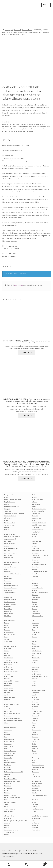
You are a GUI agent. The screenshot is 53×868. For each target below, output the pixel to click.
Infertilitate (8, 609)
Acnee (6, 520)
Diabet (6, 576)
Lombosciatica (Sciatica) (40, 555)
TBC (33, 774)
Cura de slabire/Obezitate (13, 574)
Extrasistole (36, 513)
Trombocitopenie (37, 809)
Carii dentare (36, 823)
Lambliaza (8, 786)
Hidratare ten (9, 518)
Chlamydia (8, 660)
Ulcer (6, 807)
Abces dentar (36, 818)
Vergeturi (35, 749)
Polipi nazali (36, 632)
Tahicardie (35, 527)
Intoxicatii (8, 583)
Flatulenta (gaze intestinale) (14, 772)
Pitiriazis (35, 735)
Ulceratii (7, 835)
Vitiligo (34, 753)
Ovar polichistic (9, 690)
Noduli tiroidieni (37, 790)
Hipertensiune (36, 518)
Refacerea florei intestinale (13, 721)
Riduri (6, 497)
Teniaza (7, 804)
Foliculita (35, 718)
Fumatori (7, 823)
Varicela (7, 639)
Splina (6, 800)
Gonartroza (36, 553)
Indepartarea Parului (11, 548)
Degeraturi (35, 704)
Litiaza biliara (9, 788)
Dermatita (35, 707)
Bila (6, 737)
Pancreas (7, 793)
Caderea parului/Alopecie (12, 537)
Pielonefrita (36, 658)
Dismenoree (8, 665)
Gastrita (7, 774)
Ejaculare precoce (10, 604)
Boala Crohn (8, 565)
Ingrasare (7, 581)
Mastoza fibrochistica (11, 681)
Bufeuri (7, 653)
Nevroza (34, 609)
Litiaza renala (36, 653)
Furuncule (35, 721)
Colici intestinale (10, 753)
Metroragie (8, 686)
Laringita (35, 627)
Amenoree (7, 648)
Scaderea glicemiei (10, 588)
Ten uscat (7, 511)
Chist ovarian (9, 658)
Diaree (6, 760)
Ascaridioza (8, 730)
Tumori (34, 811)
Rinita (34, 634)
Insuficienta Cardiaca (39, 523)
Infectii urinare (37, 651)
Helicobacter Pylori (10, 779)
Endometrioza (9, 667)
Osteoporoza (36, 562)
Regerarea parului (10, 539)
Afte (33, 821)
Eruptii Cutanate (10, 502)
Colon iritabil (9, 756)
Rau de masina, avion (11, 830)
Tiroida (34, 793)
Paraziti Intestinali (10, 795)
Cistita (34, 644)
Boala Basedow (37, 783)
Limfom (34, 807)
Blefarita (35, 669)
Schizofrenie (36, 614)
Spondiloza (35, 574)
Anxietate (35, 586)
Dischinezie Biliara (10, 763)
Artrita (34, 506)
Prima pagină (9, 30)
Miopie (34, 681)
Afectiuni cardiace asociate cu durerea (21, 124)
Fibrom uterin (9, 669)
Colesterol (17, 30)
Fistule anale (36, 714)
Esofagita (7, 769)
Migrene (34, 604)
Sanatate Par (9, 558)
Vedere (34, 686)
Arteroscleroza (37, 504)
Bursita (34, 546)
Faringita (35, 625)
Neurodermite (36, 730)
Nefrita (34, 655)
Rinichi (34, 662)
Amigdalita (35, 623)
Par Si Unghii (8, 555)
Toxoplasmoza (9, 832)
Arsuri (34, 695)
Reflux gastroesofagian (12, 797)
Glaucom (35, 679)
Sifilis (34, 742)
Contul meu (9, 865)
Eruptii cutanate (37, 711)
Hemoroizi (35, 516)
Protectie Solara (10, 523)
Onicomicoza (36, 693)
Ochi (33, 683)
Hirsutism (35, 788)
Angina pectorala (37, 499)
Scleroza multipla (38, 616)
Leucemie (35, 804)
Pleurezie (35, 769)
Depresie (35, 590)
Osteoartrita (36, 558)
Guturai (7, 627)
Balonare (7, 735)
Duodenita (8, 765)
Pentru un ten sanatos (12, 506)
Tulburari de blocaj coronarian (33, 129)
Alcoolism (7, 818)
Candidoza (35, 700)
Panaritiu (7, 828)
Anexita (7, 651)
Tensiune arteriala (38, 530)
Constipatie (8, 758)
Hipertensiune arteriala (10, 127)
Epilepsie (35, 595)
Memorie (35, 602)
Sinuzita (35, 637)
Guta (33, 648)
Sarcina (7, 695)
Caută (26, 865)
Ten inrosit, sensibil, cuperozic (14, 513)
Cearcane (7, 527)
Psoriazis (35, 737)
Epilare (7, 530)
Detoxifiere (8, 711)
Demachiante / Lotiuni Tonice (14, 499)
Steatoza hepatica (10, 802)
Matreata (7, 546)
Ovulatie (7, 693)
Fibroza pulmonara (38, 767)
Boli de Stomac (9, 739)
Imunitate (8, 716)
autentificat (19, 285)
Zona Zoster (8, 641)
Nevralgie (35, 607)
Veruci (34, 751)
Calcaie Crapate (9, 525)
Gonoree (7, 674)
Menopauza (8, 683)
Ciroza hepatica (9, 742)
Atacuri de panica (37, 588)
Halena (7, 825)
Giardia (7, 776)
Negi (33, 728)
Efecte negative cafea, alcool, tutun (16, 821)
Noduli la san (9, 688)
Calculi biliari (9, 811)
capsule (11, 131)
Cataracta (35, 672)
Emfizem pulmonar (38, 765)
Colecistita (8, 744)
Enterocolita (8, 767)
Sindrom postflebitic (9, 129)
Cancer (34, 802)
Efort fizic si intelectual (12, 714)
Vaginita (7, 700)
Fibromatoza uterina (11, 672)
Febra (6, 625)
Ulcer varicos (36, 534)
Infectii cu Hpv (9, 632)
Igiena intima (9, 676)
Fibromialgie (36, 597)
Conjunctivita (36, 674)
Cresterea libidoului (11, 600)
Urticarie (35, 746)
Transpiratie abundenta (40, 795)
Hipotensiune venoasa (25, 127)
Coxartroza (35, 548)
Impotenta (8, 607)
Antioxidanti (8, 709)
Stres (6, 723)
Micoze (34, 725)
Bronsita (35, 763)
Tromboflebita (37, 532)
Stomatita (35, 828)
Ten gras (7, 509)
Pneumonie (35, 772)
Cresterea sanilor (10, 602)
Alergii (6, 707)
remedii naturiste (19, 131)
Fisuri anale (36, 716)
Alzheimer (35, 583)
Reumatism (36, 567)
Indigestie (8, 783)
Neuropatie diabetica (11, 586)
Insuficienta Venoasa (39, 525)
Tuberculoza (36, 776)
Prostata (35, 660)
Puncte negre (36, 739)
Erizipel (7, 623)
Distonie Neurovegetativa (40, 593)
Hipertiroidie (36, 786)
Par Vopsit (8, 541)
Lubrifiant (8, 611)
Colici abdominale (10, 751)
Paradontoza (36, 830)
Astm (34, 760)
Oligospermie (9, 614)
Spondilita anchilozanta (40, 572)
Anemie (34, 497)
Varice (45, 129)
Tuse (6, 637)
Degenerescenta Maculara (40, 676)
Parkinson (35, 611)
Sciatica (35, 569)
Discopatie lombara (38, 551)
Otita (34, 630)
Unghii (34, 744)
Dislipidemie (8, 579)
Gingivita (35, 825)
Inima (34, 520)
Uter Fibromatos (10, 697)
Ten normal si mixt (10, 516)
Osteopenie (36, 560)
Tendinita (35, 576)
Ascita (6, 732)
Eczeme (34, 709)
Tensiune (19, 129)
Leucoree (7, 679)
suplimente (29, 131)
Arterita (34, 502)
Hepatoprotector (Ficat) (12, 781)
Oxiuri (6, 790)
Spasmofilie (8, 590)
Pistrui (34, 732)
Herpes (34, 723)
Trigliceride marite (10, 593)
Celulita (7, 569)
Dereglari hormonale (11, 662)
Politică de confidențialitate (12, 854)
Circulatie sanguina (38, 511)
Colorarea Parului (10, 544)
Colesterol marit (27, 30)
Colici (6, 749)
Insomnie (35, 600)
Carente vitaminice (10, 567)
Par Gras (7, 551)
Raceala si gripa (9, 634)
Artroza (34, 544)
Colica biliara (9, 746)
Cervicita (7, 655)
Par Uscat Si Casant (11, 553)
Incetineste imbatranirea (12, 718)
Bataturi (35, 697)
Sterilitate (8, 616)
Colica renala (36, 646)
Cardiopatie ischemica (39, 509)
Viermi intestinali (10, 809)
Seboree (7, 504)
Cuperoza (35, 702)
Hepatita (7, 630)
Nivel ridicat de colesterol (41, 127)
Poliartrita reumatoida (39, 565)
